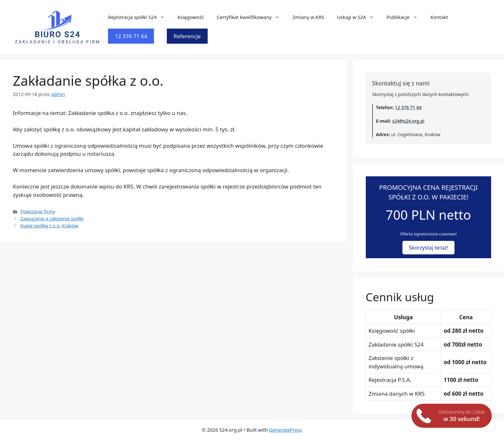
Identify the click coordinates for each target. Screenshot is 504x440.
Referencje (187, 36)
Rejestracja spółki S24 (139, 17)
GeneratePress (286, 430)
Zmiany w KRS (308, 17)
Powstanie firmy (38, 211)
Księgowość (191, 17)
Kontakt (439, 17)
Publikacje (405, 17)
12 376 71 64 (131, 36)
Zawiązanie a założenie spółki (52, 219)
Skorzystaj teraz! (428, 248)
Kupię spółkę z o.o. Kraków (49, 226)
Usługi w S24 (358, 17)
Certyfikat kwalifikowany (251, 17)
